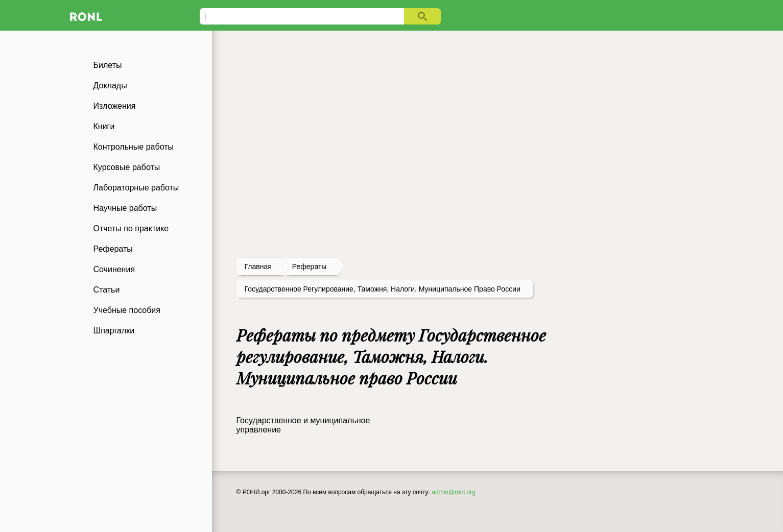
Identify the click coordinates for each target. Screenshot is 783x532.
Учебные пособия (127, 310)
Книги (104, 126)
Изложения (115, 106)
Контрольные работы (134, 147)
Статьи (107, 290)
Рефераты (113, 249)
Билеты (108, 65)
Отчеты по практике (131, 228)
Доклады (110, 86)
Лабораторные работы (136, 188)
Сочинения (114, 269)
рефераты (310, 267)
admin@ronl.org (454, 492)
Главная (258, 267)
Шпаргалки (114, 331)
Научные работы (125, 208)
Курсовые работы (127, 167)
